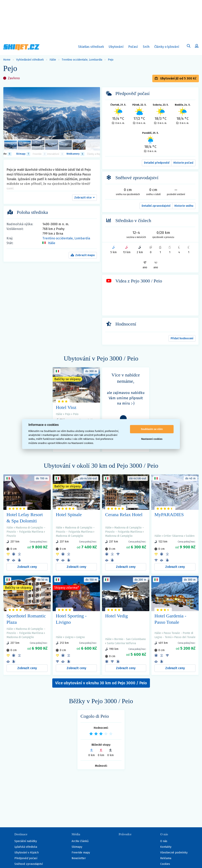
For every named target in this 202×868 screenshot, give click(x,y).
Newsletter (79, 858)
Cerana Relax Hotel (124, 515)
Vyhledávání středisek (30, 60)
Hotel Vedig (116, 616)
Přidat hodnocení (182, 338)
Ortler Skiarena (173, 536)
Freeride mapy (81, 853)
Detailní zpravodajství (156, 206)
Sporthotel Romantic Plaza (26, 619)
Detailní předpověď (157, 163)
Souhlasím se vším (152, 429)
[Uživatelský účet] (189, 47)
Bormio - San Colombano (130, 639)
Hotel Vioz (66, 407)
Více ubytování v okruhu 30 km (101, 683)
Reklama (166, 858)
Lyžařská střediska (26, 847)
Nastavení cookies (152, 439)
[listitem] (11, 145)
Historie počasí (183, 163)
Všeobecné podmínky (174, 853)
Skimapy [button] (23, 154)
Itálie (53, 60)
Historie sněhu (184, 206)
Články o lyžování (167, 47)
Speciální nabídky (26, 841)
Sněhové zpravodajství (29, 864)
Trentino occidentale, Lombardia (82, 60)
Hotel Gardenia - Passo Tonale (170, 619)
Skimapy (77, 847)
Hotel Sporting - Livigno (71, 619)
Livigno (69, 637)
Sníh (147, 48)
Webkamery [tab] (75, 154)
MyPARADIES (169, 515)
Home (7, 60)
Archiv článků (80, 841)
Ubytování (117, 48)
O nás (164, 841)
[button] (85, 198)
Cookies (165, 864)
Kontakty (166, 847)
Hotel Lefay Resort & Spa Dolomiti (25, 518)
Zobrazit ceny (27, 567)
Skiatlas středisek (91, 48)
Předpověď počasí (26, 858)
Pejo (111, 60)
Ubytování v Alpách (27, 853)
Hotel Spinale (69, 515)
